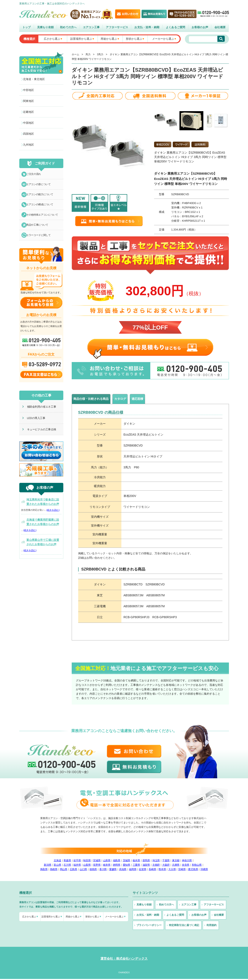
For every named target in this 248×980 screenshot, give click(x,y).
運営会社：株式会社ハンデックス (124, 960)
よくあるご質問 (176, 27)
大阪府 (166, 866)
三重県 (136, 866)
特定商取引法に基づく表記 (184, 926)
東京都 (176, 861)
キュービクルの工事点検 (39, 437)
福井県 (77, 866)
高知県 (123, 870)
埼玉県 (156, 861)
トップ (27, 27)
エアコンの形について (40, 186)
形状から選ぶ (134, 39)
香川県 (103, 870)
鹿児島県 (193, 870)
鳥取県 (44, 870)
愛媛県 (113, 870)
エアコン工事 (91, 27)
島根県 (54, 870)
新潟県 (47, 866)
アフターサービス (117, 27)
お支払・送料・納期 (147, 27)
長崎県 (152, 870)
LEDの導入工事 (33, 426)
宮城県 (97, 861)
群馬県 (146, 861)
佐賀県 (142, 870)
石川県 (67, 866)
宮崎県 (182, 870)
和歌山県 (197, 866)
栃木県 (136, 861)
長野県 (97, 866)
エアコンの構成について (42, 209)
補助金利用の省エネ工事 (39, 415)
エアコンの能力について (42, 197)
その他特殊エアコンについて (44, 220)
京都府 (156, 866)
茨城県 (127, 861)
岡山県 (64, 870)
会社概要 (220, 27)
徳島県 (93, 870)
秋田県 (87, 861)
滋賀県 (146, 866)
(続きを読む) (53, 518)
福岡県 (133, 870)
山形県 (107, 861)
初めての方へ (68, 27)
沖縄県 (204, 870)
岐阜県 (107, 866)
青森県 (67, 861)
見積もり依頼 (45, 27)
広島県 (73, 870)
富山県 (57, 866)
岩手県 (77, 861)
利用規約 (212, 926)
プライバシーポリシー (149, 926)
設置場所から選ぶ (81, 39)
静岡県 (117, 866)
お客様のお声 (200, 27)
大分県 (172, 870)
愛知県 (127, 866)
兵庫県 (176, 866)
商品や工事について (39, 231)
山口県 (83, 870)
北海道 (57, 861)
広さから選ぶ (52, 39)
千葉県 (166, 861)
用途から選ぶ (109, 39)
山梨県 (87, 866)
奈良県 (186, 866)
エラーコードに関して (40, 243)
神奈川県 (187, 861)
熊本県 (162, 870)
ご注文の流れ (35, 175)
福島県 (117, 861)
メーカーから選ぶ (163, 39)
